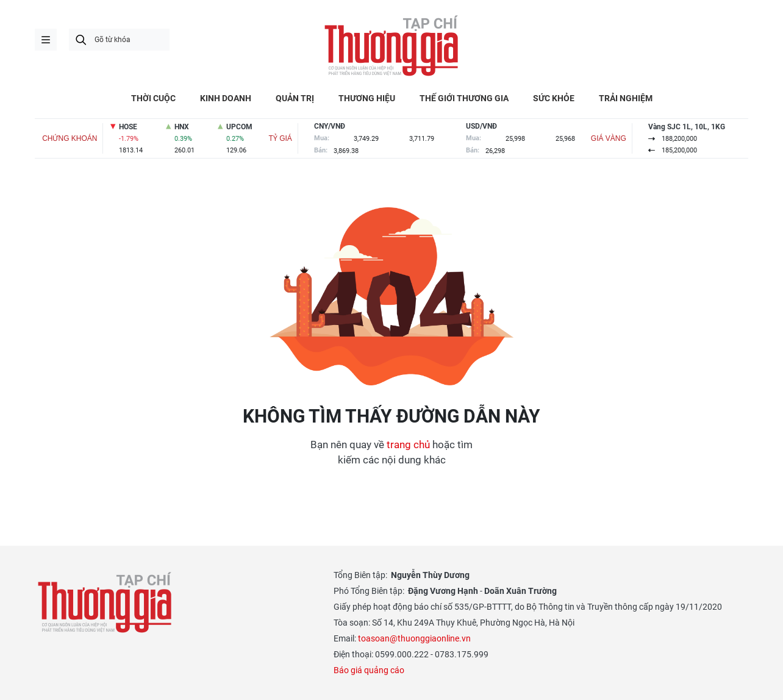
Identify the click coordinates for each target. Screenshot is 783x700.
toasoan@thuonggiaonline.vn (414, 638)
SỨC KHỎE (554, 98)
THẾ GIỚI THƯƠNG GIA (464, 98)
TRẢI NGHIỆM (626, 98)
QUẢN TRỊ (295, 98)
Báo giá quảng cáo (369, 670)
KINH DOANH (226, 98)
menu (46, 40)
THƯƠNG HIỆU (367, 98)
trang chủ (408, 445)
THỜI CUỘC (153, 98)
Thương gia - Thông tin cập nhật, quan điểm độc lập (391, 46)
